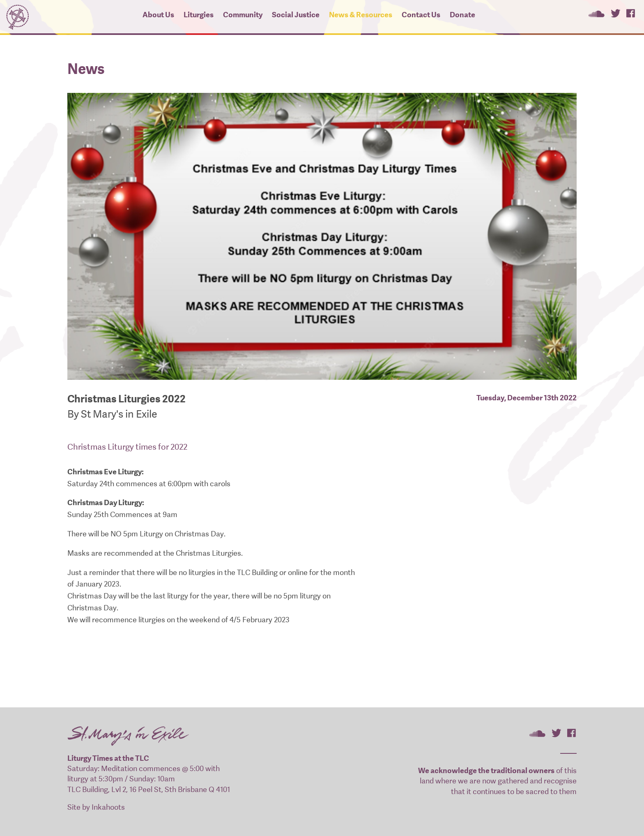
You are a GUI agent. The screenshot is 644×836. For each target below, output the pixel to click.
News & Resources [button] (361, 15)
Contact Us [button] (421, 15)
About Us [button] (158, 15)
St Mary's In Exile (17, 15)
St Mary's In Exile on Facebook (631, 13)
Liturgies (199, 15)
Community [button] (243, 15)
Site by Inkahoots (96, 807)
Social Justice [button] (296, 15)
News (86, 69)
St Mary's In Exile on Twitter (615, 13)
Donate (462, 15)
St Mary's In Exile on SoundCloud (596, 13)
